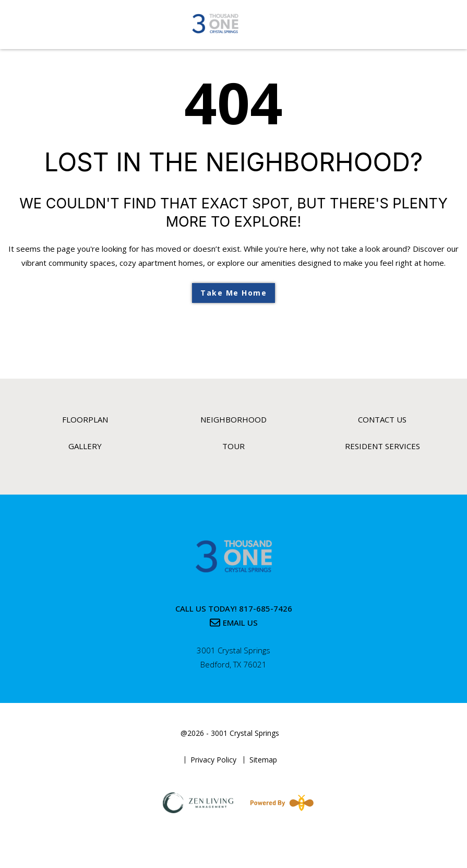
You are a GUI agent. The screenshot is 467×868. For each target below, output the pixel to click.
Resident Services (382, 446)
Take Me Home (233, 293)
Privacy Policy (213, 760)
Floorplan (85, 419)
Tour (233, 446)
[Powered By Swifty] (280, 803)
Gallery (85, 446)
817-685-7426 (266, 608)
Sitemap (263, 760)
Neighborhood (233, 419)
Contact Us (382, 419)
